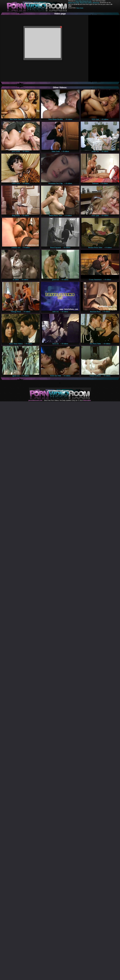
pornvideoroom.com (35, 400)
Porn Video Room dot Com (83, 1)
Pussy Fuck (80, 8)
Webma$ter (87, 400)
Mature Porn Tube (74, 3)
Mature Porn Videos (86, 3)
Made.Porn (96, 3)
